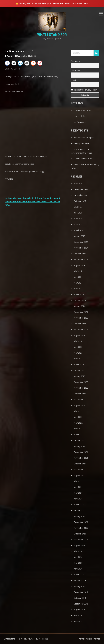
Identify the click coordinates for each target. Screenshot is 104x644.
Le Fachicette (80, 122)
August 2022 (79, 405)
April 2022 (78, 429)
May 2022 (78, 423)
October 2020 (80, 534)
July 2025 (78, 207)
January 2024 (79, 306)
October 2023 (80, 324)
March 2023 (79, 364)
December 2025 (81, 189)
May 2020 (78, 563)
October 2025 (80, 201)
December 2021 (81, 452)
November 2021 (81, 458)
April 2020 (78, 569)
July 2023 (78, 341)
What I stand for (52, 35)
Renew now (58, 3)
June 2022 (78, 417)
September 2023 (81, 329)
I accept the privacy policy (84, 90)
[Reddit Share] (33, 63)
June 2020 (78, 557)
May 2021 (78, 493)
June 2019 (78, 621)
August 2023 (79, 335)
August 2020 (79, 545)
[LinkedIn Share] (20, 63)
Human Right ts (81, 116)
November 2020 (81, 528)
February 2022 (80, 440)
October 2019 (80, 598)
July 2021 (78, 481)
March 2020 (79, 575)
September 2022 (81, 399)
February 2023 (80, 370)
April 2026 (78, 184)
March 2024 (79, 294)
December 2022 (81, 382)
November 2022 (81, 388)
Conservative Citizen (83, 110)
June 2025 (78, 213)
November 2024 (81, 248)
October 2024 (80, 254)
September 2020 (81, 540)
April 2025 (78, 224)
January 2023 (79, 376)
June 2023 (78, 347)
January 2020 (79, 586)
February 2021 (80, 510)
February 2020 (80, 580)
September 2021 (81, 470)
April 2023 (78, 359)
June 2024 (78, 277)
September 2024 (81, 259)
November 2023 (81, 318)
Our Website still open (84, 138)
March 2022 (79, 435)
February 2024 (80, 300)
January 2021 (79, 516)
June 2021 (78, 487)
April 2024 (78, 289)
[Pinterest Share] (40, 63)
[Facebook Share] (7, 63)
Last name (76, 71)
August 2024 (79, 265)
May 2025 (78, 219)
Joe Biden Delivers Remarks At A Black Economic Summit (32, 198)
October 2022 (80, 394)
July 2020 (78, 551)
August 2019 (79, 610)
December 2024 (81, 242)
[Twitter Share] (14, 63)
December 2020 (81, 522)
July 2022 (78, 411)
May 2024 (78, 283)
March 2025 (79, 230)
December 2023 (81, 312)
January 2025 (79, 236)
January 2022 (79, 446)
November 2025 (81, 195)
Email (73, 80)
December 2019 (81, 592)
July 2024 (78, 271)
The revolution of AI (83, 159)
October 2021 (80, 464)
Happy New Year (82, 143)
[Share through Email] (27, 63)
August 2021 (79, 475)
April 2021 (78, 499)
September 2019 (81, 604)
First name (76, 61)
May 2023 (78, 353)
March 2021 (79, 505)
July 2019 (78, 615)
